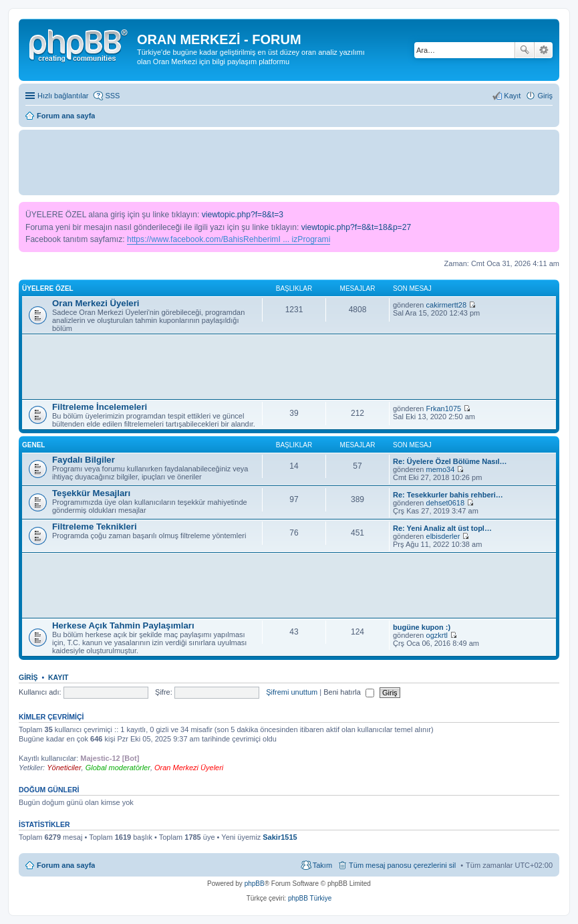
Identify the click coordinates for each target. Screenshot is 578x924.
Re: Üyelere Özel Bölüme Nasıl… (450, 461)
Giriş (28, 677)
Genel (33, 445)
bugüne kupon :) (422, 627)
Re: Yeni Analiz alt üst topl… (442, 528)
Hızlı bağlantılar (63, 96)
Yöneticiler (64, 768)
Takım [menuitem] (322, 865)
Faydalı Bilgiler (84, 460)
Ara (525, 50)
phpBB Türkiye (310, 898)
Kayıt (58, 677)
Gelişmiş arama (544, 50)
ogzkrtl (437, 635)
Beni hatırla (349, 692)
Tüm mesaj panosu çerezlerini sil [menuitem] (402, 865)
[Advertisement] (289, 162)
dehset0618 (446, 503)
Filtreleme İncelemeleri (100, 407)
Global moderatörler (118, 768)
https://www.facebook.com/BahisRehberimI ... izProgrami (229, 239)
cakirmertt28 (447, 305)
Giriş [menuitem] (545, 96)
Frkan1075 (444, 409)
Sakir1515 (280, 837)
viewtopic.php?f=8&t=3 (243, 215)
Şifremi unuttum (292, 692)
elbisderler (443, 536)
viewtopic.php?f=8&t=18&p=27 (356, 227)
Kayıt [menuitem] (512, 96)
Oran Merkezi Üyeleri (96, 303)
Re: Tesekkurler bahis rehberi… (448, 495)
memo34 (441, 469)
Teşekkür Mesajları (91, 493)
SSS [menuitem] (112, 96)
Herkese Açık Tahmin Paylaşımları (123, 625)
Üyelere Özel (48, 288)
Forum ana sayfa (66, 865)
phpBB (255, 884)
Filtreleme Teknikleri (95, 527)
